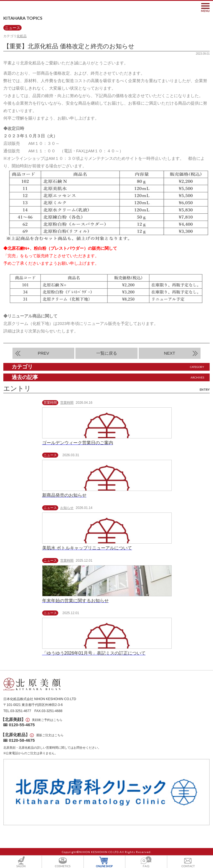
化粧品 (22, 36)
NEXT (169, 353)
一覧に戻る (107, 353)
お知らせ (67, 508)
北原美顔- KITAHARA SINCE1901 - (30, 7)
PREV (43, 353)
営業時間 (67, 403)
